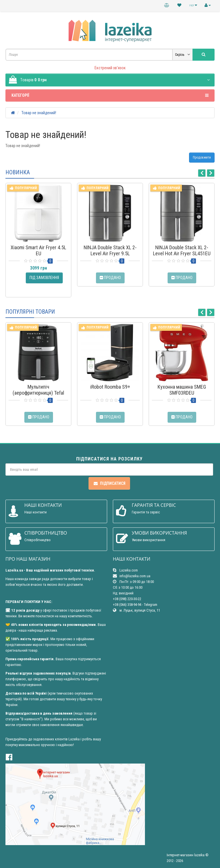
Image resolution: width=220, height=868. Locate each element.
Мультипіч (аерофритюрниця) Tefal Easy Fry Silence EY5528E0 (39, 393)
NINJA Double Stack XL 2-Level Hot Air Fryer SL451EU (182, 250)
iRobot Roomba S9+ (110, 387)
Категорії (110, 95)
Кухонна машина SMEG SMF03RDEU (182, 390)
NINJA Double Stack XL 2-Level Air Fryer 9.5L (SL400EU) (110, 253)
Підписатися (109, 483)
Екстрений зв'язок (110, 68)
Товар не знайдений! (39, 113)
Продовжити (202, 157)
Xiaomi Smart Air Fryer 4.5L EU (38, 250)
